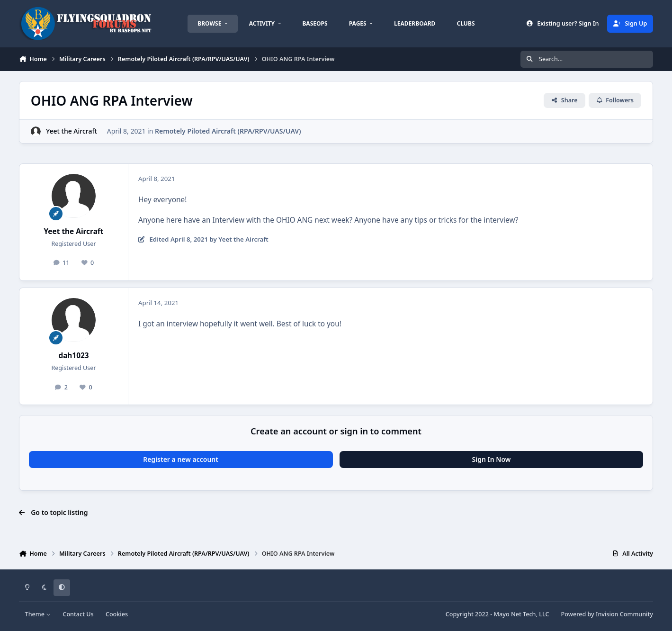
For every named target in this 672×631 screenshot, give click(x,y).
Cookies (117, 614)
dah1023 (73, 356)
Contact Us (78, 614)
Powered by (607, 614)
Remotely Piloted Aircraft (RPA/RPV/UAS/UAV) (228, 131)
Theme (38, 614)
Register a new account (181, 459)
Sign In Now (492, 459)
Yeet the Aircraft (72, 131)
